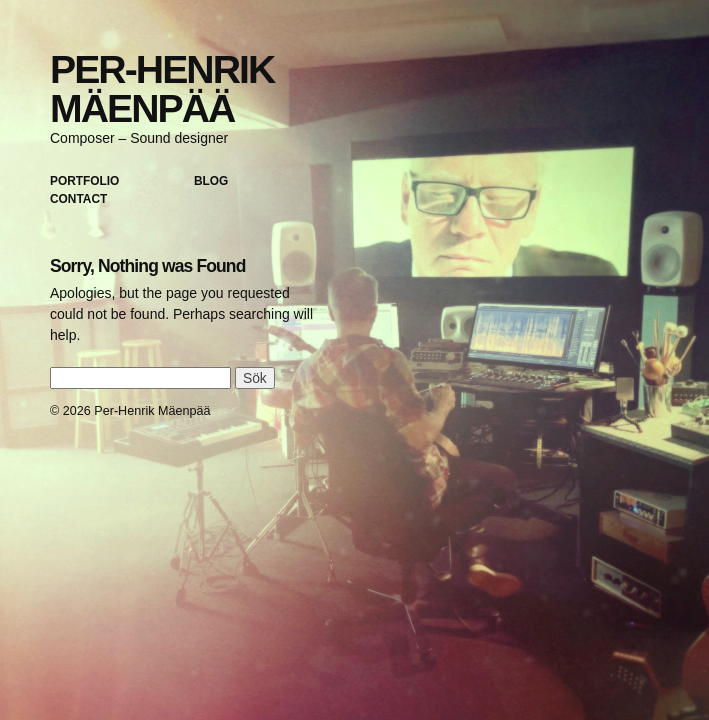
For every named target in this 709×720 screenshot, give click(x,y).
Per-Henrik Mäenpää (162, 89)
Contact (78, 199)
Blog (211, 181)
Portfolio (84, 181)
